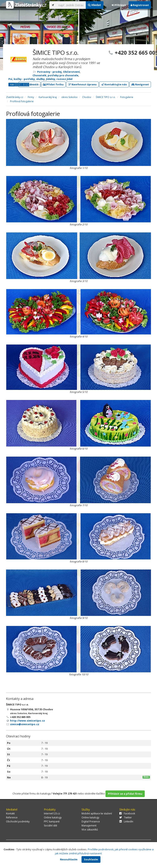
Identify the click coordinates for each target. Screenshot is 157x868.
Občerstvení (71, 72)
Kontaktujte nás (114, 84)
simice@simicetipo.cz (25, 724)
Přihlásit (119, 5)
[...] (71, 5)
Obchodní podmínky (18, 821)
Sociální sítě (51, 826)
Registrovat (140, 5)
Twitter (126, 817)
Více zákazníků (90, 830)
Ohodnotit (29, 84)
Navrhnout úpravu (82, 84)
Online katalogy (53, 817)
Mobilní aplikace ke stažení (97, 813)
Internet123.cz (52, 813)
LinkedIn (126, 821)
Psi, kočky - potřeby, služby (27, 79)
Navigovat (140, 84)
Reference (12, 817)
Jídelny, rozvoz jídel (59, 79)
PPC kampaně (52, 821)
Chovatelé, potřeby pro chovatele (55, 75)
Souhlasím (91, 859)
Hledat (95, 5)
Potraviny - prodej (49, 72)
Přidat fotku (53, 84)
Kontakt (10, 813)
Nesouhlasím (69, 859)
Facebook (127, 813)
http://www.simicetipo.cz (27, 721)
